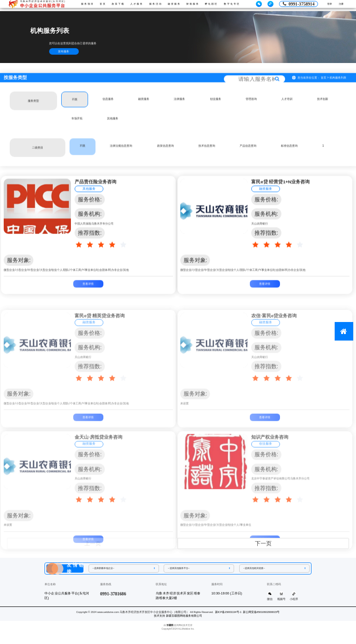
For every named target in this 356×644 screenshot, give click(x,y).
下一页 (263, 543)
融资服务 (176, 5)
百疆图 (170, 627)
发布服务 (64, 51)
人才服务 (133, 5)
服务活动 (155, 5)
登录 (322, 5)
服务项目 (75, 5)
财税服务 (198, 5)
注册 (339, 5)
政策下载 (111, 5)
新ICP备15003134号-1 (228, 614)
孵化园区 (220, 5)
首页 (92, 5)
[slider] (102, 255)
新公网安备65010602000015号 (261, 614)
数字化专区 (244, 5)
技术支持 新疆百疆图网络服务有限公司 (178, 618)
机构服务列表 (338, 88)
